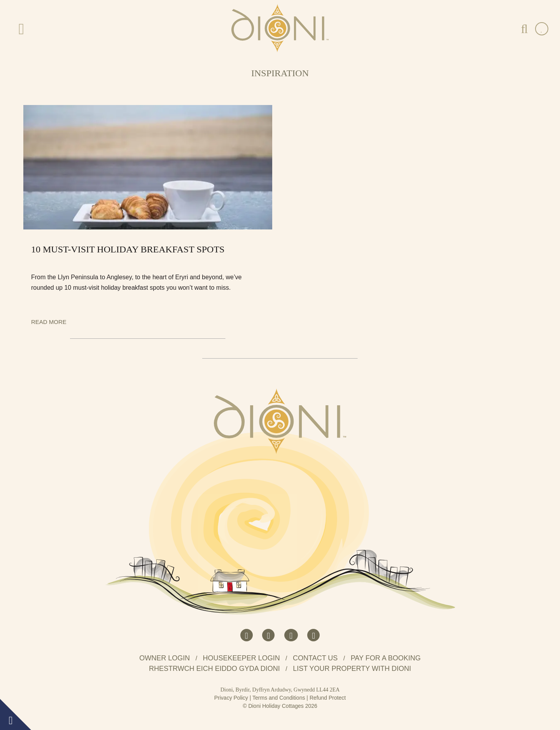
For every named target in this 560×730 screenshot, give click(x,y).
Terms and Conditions (279, 698)
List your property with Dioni (352, 669)
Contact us (315, 658)
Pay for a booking (386, 658)
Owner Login (164, 658)
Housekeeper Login (241, 658)
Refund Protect (328, 698)
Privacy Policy (231, 698)
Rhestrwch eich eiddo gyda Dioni (214, 669)
